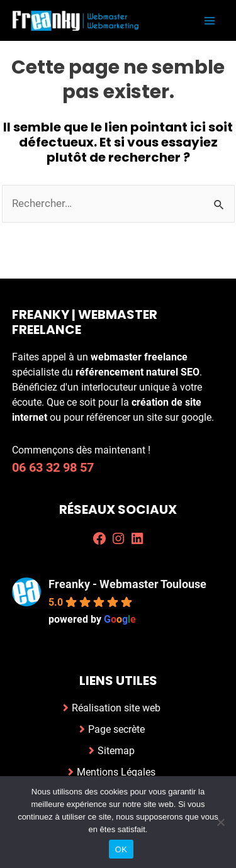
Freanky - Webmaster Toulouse (127, 584)
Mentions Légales (116, 772)
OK (121, 849)
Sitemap (116, 751)
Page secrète (116, 729)
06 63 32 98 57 (53, 467)
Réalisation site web (116, 708)
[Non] (220, 822)
